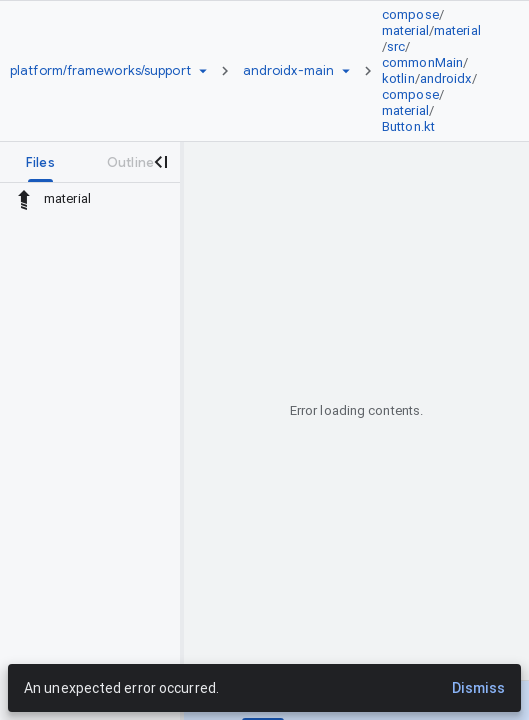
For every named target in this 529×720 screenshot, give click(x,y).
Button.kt (408, 126)
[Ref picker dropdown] (346, 71)
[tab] (40, 162)
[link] (438, 71)
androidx (446, 78)
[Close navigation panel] (160, 162)
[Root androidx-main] (288, 71)
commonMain (422, 62)
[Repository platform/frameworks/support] (100, 71)
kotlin (398, 78)
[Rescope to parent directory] (24, 199)
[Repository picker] (203, 71)
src (396, 46)
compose (410, 14)
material (405, 30)
